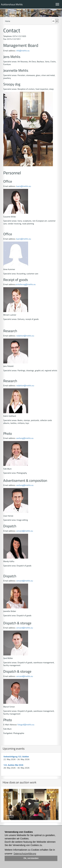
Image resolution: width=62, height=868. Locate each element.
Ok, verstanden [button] (31, 858)
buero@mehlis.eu (24, 186)
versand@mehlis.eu (25, 531)
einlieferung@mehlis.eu (26, 284)
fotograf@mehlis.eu (26, 725)
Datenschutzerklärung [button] (25, 854)
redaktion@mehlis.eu (25, 336)
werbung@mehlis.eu (25, 438)
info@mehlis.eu (23, 51)
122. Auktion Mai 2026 (13, 765)
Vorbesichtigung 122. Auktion (16, 756)
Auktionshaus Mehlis (12, 4)
